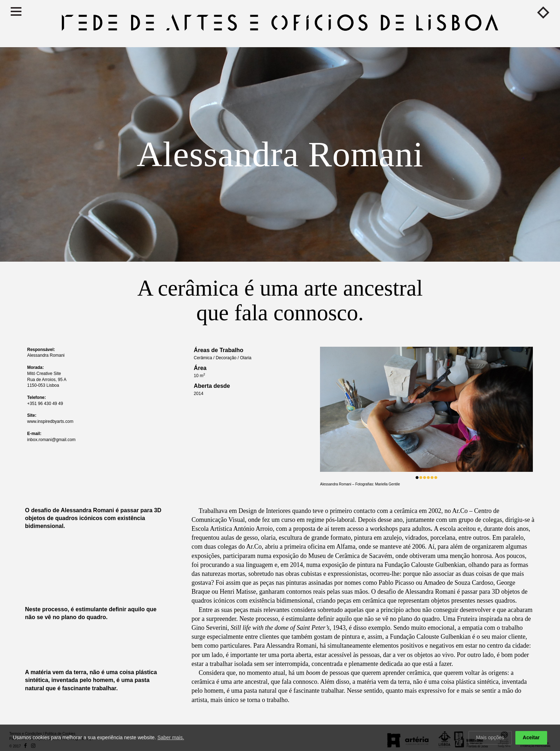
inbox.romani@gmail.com (51, 440)
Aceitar (531, 738)
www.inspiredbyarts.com (50, 421)
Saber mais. (171, 738)
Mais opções (490, 738)
